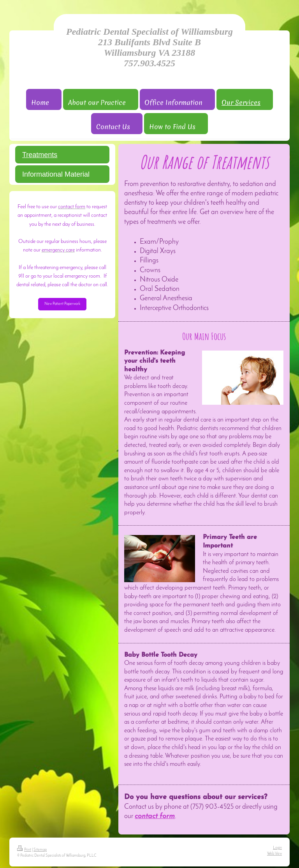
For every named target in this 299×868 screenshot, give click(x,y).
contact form (155, 816)
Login (277, 848)
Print (24, 850)
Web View (274, 854)
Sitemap (40, 850)
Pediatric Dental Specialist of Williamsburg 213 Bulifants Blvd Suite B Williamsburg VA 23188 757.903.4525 (149, 47)
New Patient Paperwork (62, 304)
